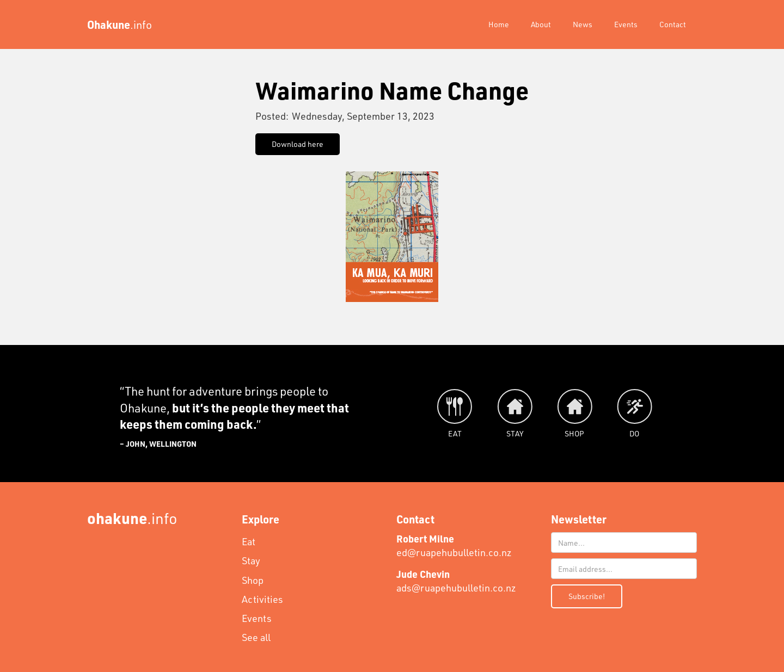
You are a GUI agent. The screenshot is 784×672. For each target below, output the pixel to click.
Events (626, 24)
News (583, 24)
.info (132, 518)
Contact (673, 24)
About (541, 24)
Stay (251, 560)
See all (256, 637)
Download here (298, 144)
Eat (249, 541)
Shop (253, 580)
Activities (262, 599)
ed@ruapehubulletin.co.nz (454, 545)
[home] (120, 24)
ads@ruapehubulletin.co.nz (456, 581)
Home (499, 24)
